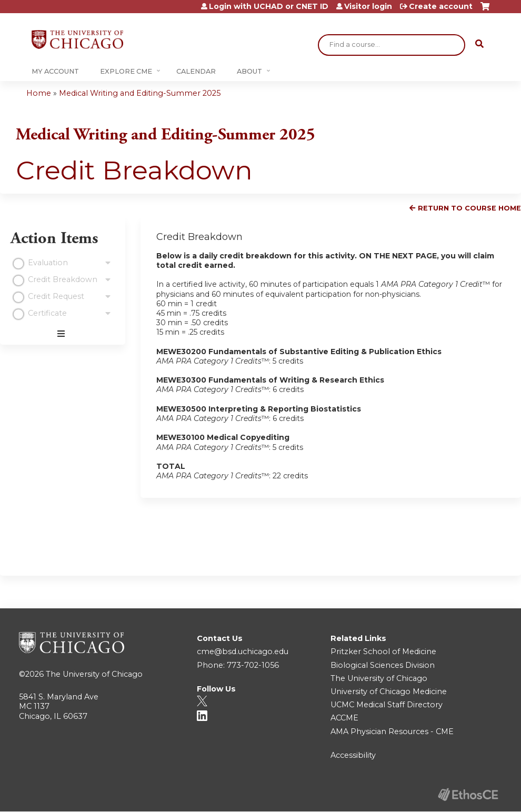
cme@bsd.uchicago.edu (243, 651)
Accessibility (353, 755)
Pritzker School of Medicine (383, 651)
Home (39, 93)
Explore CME (126, 71)
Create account (441, 6)
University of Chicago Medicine (389, 691)
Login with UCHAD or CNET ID (269, 6)
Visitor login (368, 6)
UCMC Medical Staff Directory (387, 705)
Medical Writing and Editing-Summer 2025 (140, 93)
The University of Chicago (94, 674)
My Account (55, 71)
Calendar (196, 71)
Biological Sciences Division (383, 665)
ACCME (344, 718)
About (249, 71)
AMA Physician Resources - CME (392, 731)
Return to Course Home (469, 208)
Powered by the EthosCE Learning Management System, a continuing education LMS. (468, 794)
